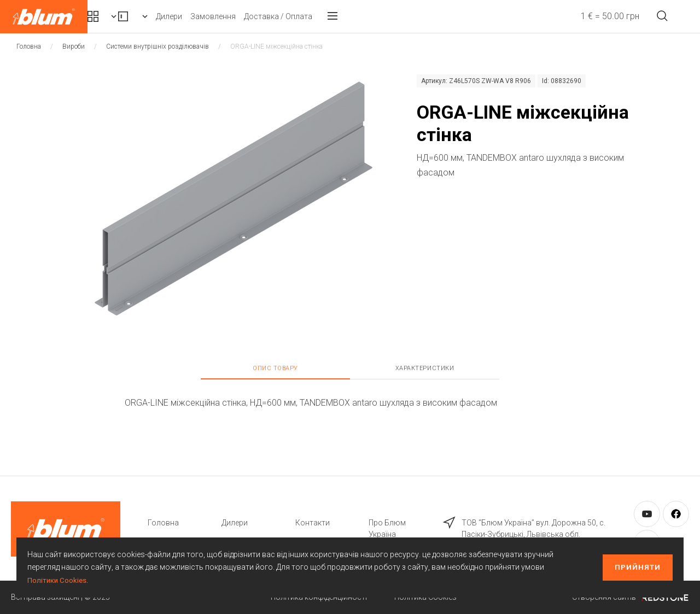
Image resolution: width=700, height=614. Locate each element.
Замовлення (314, 16)
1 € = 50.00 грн (589, 16)
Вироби (211, 16)
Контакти (313, 523)
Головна (29, 46)
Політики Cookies (58, 580)
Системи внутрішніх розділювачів (157, 46)
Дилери (270, 16)
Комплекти (130, 16)
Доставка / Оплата (379, 16)
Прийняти (638, 567)
